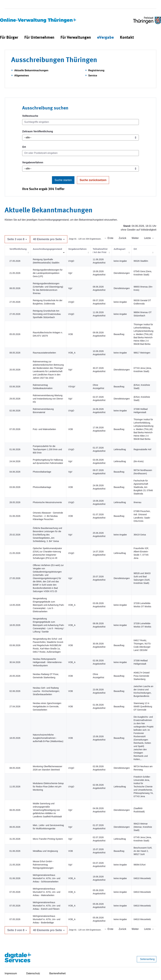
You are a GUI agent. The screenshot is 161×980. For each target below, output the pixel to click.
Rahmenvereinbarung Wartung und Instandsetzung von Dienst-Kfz (48, 399)
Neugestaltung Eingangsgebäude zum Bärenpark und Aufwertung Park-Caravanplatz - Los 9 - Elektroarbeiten (48, 605)
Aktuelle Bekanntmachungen (31, 70)
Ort (24, 147)
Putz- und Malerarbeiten (44, 429)
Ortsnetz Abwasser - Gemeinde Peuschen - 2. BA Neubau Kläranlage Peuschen (48, 516)
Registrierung (96, 70)
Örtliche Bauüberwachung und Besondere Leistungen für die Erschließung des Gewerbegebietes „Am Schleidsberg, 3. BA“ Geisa (47, 535)
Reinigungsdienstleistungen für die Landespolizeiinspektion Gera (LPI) (48, 273)
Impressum (11, 973)
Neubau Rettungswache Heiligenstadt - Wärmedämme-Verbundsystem (47, 662)
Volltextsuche (30, 116)
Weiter (135, 238)
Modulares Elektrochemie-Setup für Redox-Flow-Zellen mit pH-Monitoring (48, 787)
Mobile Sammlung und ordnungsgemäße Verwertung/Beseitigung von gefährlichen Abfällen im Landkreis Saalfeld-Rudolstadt (47, 810)
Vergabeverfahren (33, 162)
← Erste (109, 238)
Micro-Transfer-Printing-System (48, 839)
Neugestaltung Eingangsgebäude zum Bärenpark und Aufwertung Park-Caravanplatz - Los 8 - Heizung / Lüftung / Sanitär (48, 625)
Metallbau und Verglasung (45, 851)
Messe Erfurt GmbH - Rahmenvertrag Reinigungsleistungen (43, 865)
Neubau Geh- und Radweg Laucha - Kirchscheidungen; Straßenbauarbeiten (46, 691)
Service (93, 76)
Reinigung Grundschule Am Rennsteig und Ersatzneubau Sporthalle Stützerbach (47, 314)
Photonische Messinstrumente (47, 502)
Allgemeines (22, 76)
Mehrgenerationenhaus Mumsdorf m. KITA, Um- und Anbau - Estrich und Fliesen (46, 906)
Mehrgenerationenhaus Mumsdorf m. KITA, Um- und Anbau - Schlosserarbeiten (46, 878)
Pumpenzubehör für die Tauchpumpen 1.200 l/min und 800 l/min (47, 449)
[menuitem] (9, 38)
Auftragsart (120, 249)
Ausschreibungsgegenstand (47, 249)
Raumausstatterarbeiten (44, 353)
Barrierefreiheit (57, 973)
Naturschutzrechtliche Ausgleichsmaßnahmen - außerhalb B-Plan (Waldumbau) (48, 738)
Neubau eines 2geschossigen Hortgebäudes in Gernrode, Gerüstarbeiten (47, 706)
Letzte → (149, 238)
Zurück (122, 238)
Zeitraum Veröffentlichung (38, 131)
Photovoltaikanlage (42, 472)
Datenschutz (33, 973)
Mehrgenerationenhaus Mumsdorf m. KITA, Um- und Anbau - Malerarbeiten (46, 892)
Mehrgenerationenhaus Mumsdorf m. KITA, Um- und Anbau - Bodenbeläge (46, 919)
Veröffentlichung (18, 249)
